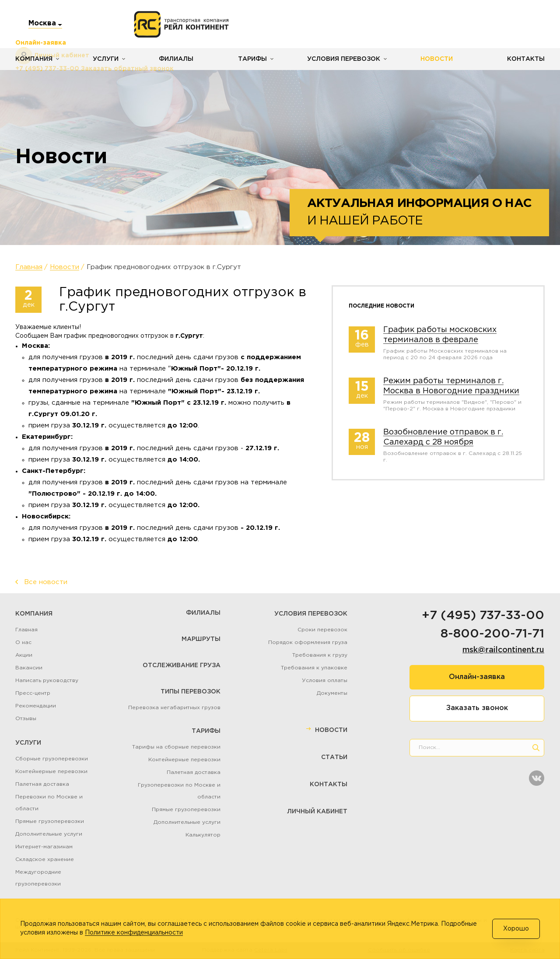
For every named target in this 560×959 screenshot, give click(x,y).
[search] (536, 748)
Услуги (106, 59)
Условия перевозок (344, 59)
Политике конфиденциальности (134, 933)
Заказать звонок (477, 708)
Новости (437, 59)
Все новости (46, 582)
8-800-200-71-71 (492, 634)
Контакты (526, 59)
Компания (34, 59)
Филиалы (176, 59)
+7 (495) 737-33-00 (483, 616)
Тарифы (252, 59)
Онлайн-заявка (477, 677)
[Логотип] (181, 24)
